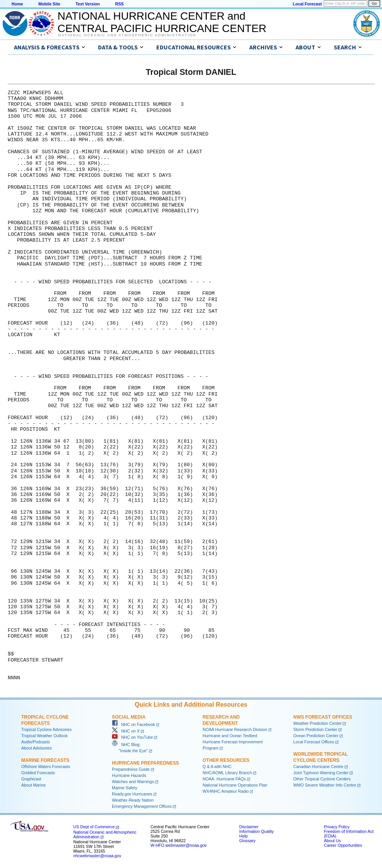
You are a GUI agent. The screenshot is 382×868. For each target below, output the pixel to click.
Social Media (129, 717)
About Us (332, 841)
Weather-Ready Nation (133, 800)
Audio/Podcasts (35, 742)
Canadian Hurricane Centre (318, 766)
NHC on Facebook (134, 724)
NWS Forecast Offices (323, 717)
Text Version (88, 4)
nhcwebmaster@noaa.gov (97, 856)
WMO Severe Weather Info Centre (325, 785)
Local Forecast (307, 4)
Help (243, 836)
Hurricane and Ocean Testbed (230, 736)
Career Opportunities (343, 845)
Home (17, 4)
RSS (119, 4)
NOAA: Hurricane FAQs (224, 779)
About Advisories (36, 748)
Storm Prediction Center (315, 729)
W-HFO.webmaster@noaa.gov (179, 845)
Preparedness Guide (131, 769)
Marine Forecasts (45, 760)
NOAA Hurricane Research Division (235, 729)
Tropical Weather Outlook (44, 736)
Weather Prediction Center (317, 723)
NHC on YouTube (132, 737)
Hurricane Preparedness (145, 763)
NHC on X (126, 731)
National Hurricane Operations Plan (235, 785)
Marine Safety (125, 788)
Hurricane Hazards (129, 775)
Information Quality (256, 831)
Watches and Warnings (133, 782)
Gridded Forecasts (38, 773)
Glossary (247, 841)
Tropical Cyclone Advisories (46, 729)
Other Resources (226, 760)
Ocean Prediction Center (316, 736)
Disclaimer (249, 827)
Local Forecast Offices (314, 742)
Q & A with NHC (217, 766)
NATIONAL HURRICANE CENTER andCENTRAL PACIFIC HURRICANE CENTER (162, 22)
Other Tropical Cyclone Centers (322, 779)
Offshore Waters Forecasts (46, 766)
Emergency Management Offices (142, 806)
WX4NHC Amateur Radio (226, 791)
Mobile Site (49, 4)
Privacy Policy (336, 827)
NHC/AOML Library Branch (227, 773)
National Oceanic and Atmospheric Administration (127, 35)
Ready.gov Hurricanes (132, 794)
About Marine (33, 785)
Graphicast (31, 779)
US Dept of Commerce (94, 827)
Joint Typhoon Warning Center (321, 773)
